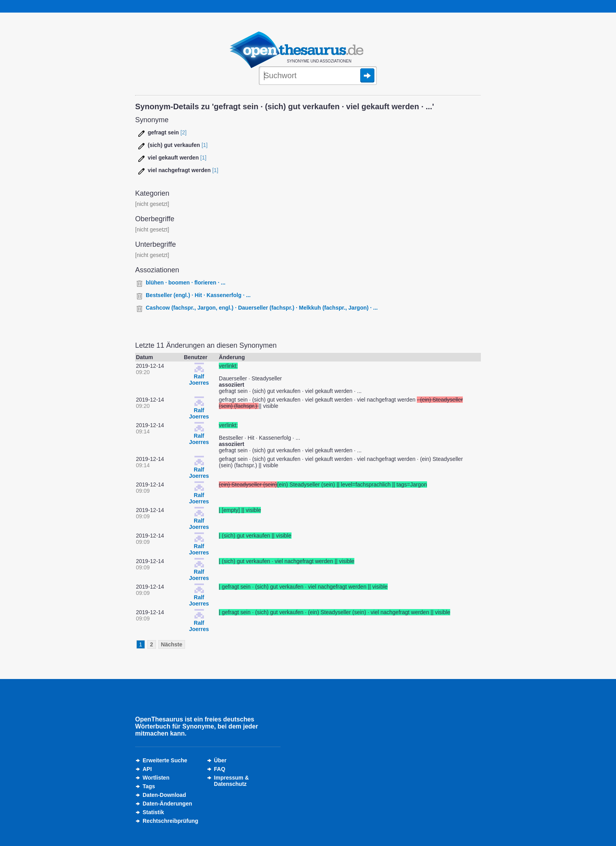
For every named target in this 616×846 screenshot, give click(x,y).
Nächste (172, 644)
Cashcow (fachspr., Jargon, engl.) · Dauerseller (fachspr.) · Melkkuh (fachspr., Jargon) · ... (262, 308)
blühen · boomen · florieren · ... (186, 283)
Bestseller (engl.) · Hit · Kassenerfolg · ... (198, 295)
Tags (149, 786)
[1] (205, 145)
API (147, 769)
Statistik (153, 812)
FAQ (220, 769)
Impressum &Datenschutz (232, 781)
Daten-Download (164, 795)
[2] (183, 132)
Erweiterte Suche (165, 760)
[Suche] (318, 76)
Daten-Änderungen (167, 804)
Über (220, 760)
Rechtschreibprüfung (170, 821)
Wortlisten (156, 778)
